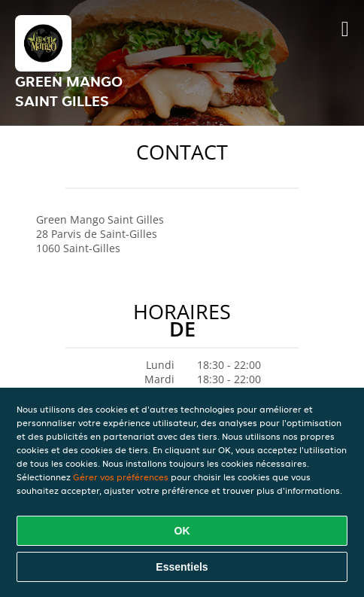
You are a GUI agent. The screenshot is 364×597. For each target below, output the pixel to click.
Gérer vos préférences (121, 477)
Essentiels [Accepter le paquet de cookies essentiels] (182, 567)
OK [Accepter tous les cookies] (182, 531)
